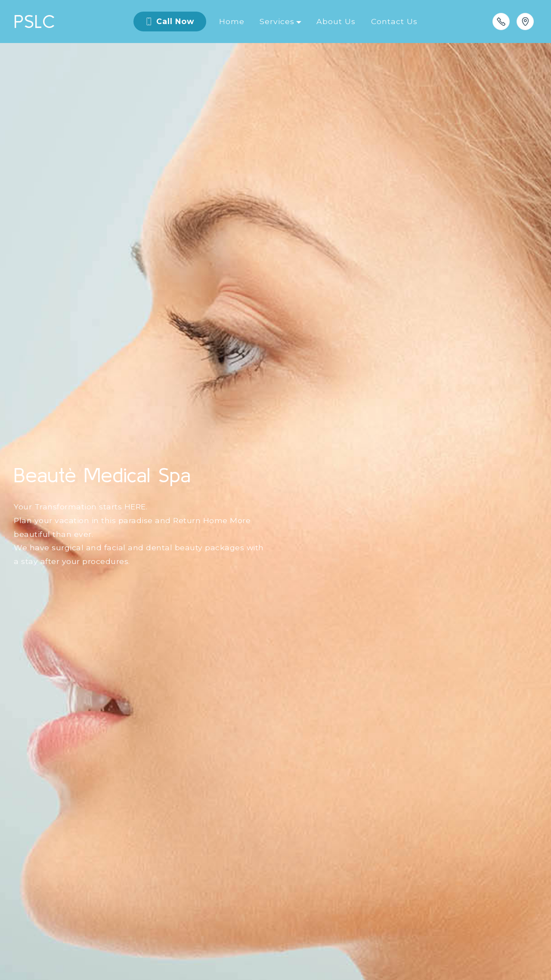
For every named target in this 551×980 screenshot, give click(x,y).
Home (232, 21)
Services (277, 21)
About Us (336, 21)
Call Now (170, 21)
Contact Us (394, 21)
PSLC (37, 21)
